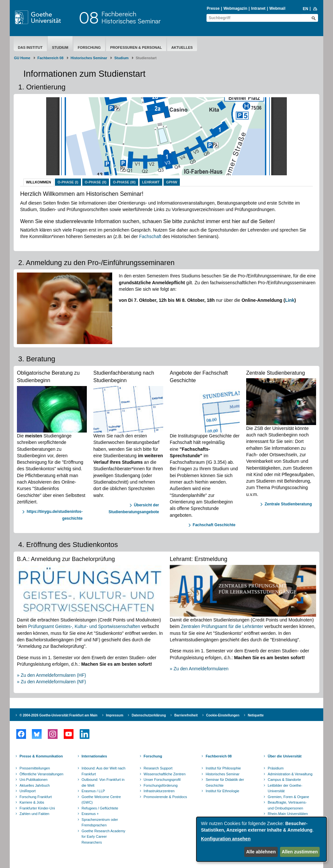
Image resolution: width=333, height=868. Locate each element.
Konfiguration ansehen (226, 839)
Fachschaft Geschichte (214, 525)
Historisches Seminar (89, 58)
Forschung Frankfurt (36, 797)
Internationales (94, 756)
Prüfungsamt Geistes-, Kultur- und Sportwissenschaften (84, 626)
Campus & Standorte (284, 780)
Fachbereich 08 (50, 58)
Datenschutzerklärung (149, 715)
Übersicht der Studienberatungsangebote (134, 508)
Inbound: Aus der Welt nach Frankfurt (104, 771)
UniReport (28, 791)
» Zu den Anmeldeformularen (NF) (51, 682)
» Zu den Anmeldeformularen (199, 669)
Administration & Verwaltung (290, 774)
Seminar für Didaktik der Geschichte (225, 782)
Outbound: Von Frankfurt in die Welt (103, 782)
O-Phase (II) (96, 182)
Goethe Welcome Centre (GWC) (101, 800)
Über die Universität (285, 756)
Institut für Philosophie (223, 768)
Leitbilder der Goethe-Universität (285, 788)
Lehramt (151, 182)
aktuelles (182, 47)
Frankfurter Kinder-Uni (37, 808)
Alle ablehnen (261, 852)
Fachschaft (150, 236)
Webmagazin (235, 8)
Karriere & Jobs (32, 802)
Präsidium (276, 768)
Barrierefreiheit (186, 715)
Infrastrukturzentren (159, 791)
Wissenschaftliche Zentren (165, 774)
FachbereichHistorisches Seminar (131, 17)
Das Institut (30, 47)
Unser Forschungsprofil (162, 780)
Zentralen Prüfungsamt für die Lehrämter (222, 626)
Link (290, 300)
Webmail (277, 8)
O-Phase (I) (68, 182)
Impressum (115, 715)
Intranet (258, 8)
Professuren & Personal (136, 47)
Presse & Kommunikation (41, 756)
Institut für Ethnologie (222, 791)
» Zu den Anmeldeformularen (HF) (51, 675)
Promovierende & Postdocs (165, 797)
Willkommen (39, 182)
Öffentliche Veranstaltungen (41, 774)
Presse (213, 8)
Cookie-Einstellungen (223, 715)
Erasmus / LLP (93, 791)
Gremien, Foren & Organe (288, 797)
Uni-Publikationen (33, 780)
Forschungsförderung (161, 785)
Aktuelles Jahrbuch (35, 785)
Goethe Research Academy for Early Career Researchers (104, 837)
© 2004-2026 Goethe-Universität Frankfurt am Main (59, 715)
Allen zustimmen (300, 852)
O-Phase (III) (124, 182)
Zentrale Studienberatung (288, 504)
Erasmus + (90, 814)
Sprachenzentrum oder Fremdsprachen (100, 822)
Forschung (89, 47)
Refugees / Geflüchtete (100, 808)
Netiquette (256, 715)
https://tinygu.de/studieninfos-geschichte (55, 515)
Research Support (158, 768)
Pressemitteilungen (35, 768)
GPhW (172, 182)
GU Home (22, 58)
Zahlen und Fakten (34, 814)
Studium (60, 47)
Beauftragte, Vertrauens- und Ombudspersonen (287, 805)
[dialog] (261, 839)
